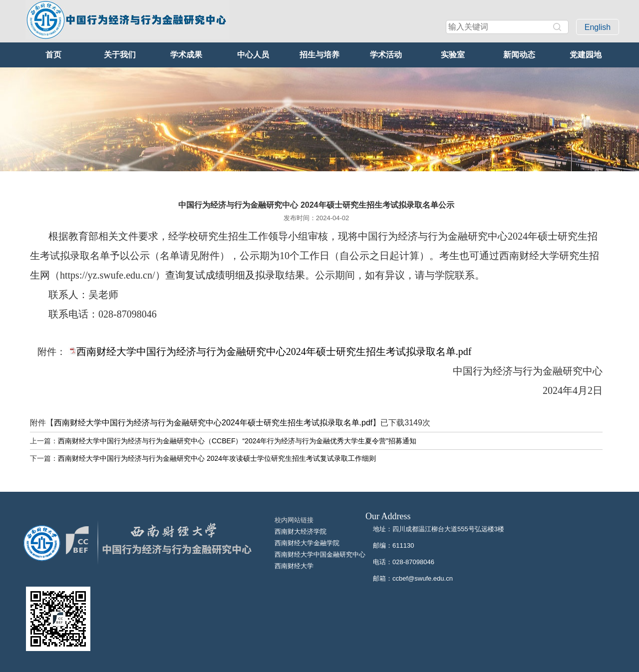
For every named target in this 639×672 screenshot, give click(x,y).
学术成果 (186, 55)
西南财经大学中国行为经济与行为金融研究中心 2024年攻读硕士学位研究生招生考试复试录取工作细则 (217, 458)
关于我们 (120, 55)
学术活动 (386, 55)
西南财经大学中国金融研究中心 (320, 554)
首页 (53, 55)
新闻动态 (519, 55)
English (598, 27)
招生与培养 (319, 55)
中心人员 (253, 55)
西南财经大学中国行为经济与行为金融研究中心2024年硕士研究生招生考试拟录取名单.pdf (274, 351)
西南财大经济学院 (301, 531)
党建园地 (586, 55)
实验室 (453, 55)
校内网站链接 (294, 520)
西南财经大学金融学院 (307, 543)
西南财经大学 (294, 566)
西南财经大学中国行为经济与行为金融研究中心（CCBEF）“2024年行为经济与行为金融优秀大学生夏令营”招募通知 (237, 441)
